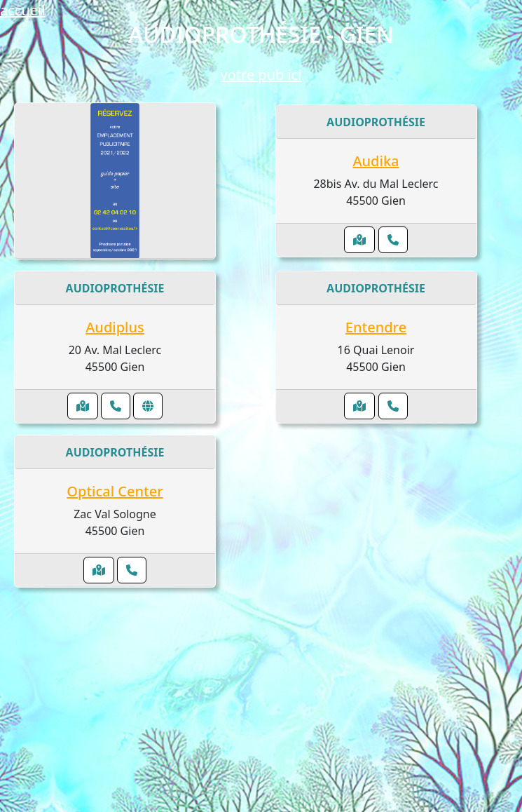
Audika (376, 161)
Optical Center (115, 491)
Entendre (376, 327)
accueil (22, 10)
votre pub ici (261, 75)
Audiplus (115, 327)
